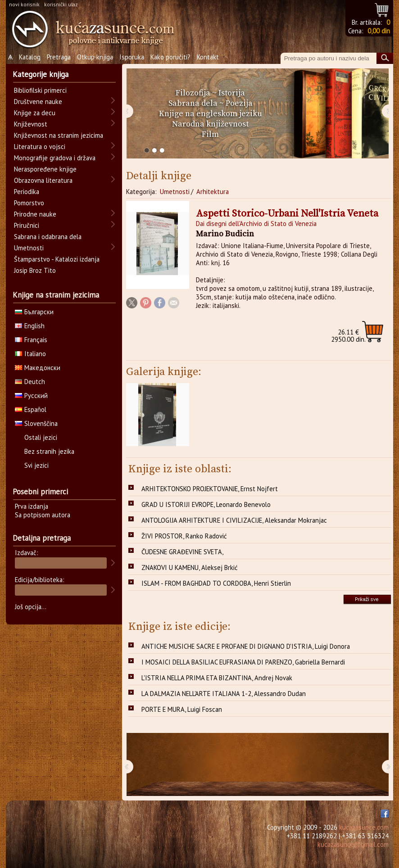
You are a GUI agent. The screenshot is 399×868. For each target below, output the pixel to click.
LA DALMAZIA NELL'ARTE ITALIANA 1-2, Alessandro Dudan (224, 694)
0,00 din (379, 31)
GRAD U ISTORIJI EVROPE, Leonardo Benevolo (206, 504)
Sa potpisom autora (43, 515)
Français (31, 340)
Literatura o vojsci (40, 147)
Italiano (30, 354)
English (30, 326)
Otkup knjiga (95, 57)
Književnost (31, 124)
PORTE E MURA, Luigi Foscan (182, 709)
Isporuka (132, 57)
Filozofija (193, 93)
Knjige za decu (35, 113)
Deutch (30, 382)
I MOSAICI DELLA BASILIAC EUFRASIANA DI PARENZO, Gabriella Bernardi (243, 662)
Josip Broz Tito (35, 270)
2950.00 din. (348, 336)
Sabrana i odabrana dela (48, 237)
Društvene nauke (38, 102)
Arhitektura (213, 192)
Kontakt (208, 57)
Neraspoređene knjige (45, 169)
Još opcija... (31, 607)
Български (34, 312)
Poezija (239, 103)
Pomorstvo (29, 203)
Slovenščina (36, 423)
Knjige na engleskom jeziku (211, 114)
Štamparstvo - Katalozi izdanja (57, 259)
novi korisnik (24, 4)
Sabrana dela (193, 103)
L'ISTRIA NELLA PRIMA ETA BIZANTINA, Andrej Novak (217, 678)
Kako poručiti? (170, 57)
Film (210, 134)
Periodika (27, 192)
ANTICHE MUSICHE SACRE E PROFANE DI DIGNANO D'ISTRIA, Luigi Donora (246, 646)
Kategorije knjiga (41, 74)
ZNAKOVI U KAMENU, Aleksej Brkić (190, 567)
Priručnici (27, 225)
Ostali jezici (41, 437)
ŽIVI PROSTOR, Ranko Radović (184, 536)
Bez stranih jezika (49, 451)
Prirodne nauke (35, 214)
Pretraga (59, 57)
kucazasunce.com (364, 827)
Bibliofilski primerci (40, 90)
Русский (31, 396)
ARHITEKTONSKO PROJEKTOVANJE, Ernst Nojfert (210, 489)
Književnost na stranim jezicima (59, 135)
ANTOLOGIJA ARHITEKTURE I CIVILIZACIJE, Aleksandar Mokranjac (234, 520)
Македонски (38, 368)
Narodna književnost (210, 124)
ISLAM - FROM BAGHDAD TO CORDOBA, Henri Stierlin (216, 583)
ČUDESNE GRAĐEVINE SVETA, (182, 552)
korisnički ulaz (61, 4)
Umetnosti (175, 192)
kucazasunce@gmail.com (353, 844)
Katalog (30, 57)
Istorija (232, 93)
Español (31, 409)
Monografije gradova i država (55, 158)
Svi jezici (36, 465)
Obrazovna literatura (43, 180)
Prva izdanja (32, 506)
